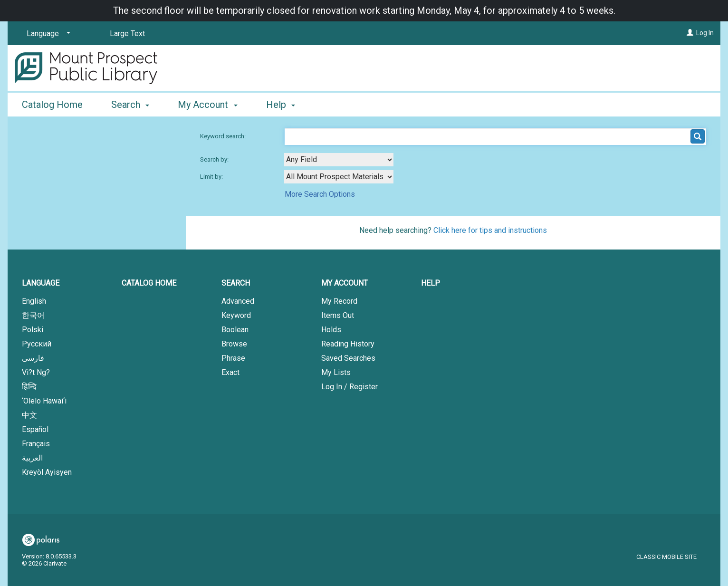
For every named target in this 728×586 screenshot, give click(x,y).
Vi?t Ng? (36, 372)
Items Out (338, 315)
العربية (32, 458)
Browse (234, 344)
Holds (331, 330)
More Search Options (320, 194)
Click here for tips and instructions (490, 230)
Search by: (215, 159)
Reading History (348, 344)
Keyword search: (224, 136)
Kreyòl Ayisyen (47, 472)
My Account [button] (207, 105)
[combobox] (339, 160)
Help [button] (281, 105)
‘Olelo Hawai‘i (44, 401)
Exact (230, 372)
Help (431, 283)
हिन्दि (29, 387)
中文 (29, 415)
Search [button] (130, 105)
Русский (37, 344)
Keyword (236, 315)
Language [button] (41, 283)
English (34, 301)
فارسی (33, 358)
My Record (339, 301)
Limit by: (212, 177)
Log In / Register (350, 387)
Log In (705, 33)
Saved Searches (348, 358)
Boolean (235, 330)
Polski (33, 330)
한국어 (33, 315)
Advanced (238, 301)
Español (35, 429)
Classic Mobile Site (666, 557)
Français (36, 444)
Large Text (127, 34)
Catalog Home (52, 105)
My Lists (336, 372)
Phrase (233, 358)
